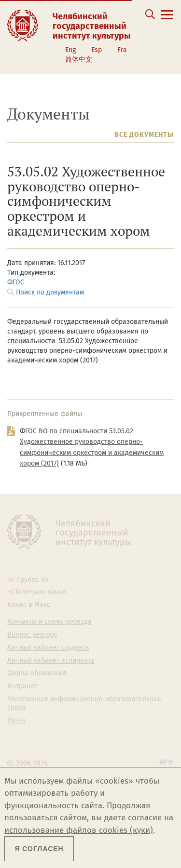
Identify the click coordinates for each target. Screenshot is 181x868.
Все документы (144, 135)
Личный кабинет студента (48, 648)
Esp (97, 50)
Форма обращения (37, 673)
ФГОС (16, 282)
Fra (122, 50)
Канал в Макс (29, 605)
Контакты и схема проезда (49, 622)
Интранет (22, 686)
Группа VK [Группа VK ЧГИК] (33, 580)
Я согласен (39, 849)
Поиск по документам (50, 292)
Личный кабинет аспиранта (51, 661)
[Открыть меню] (167, 20)
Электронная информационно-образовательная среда (84, 703)
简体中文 (79, 60)
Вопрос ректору (32, 635)
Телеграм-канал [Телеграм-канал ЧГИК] (41, 592)
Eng (70, 50)
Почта (17, 721)
